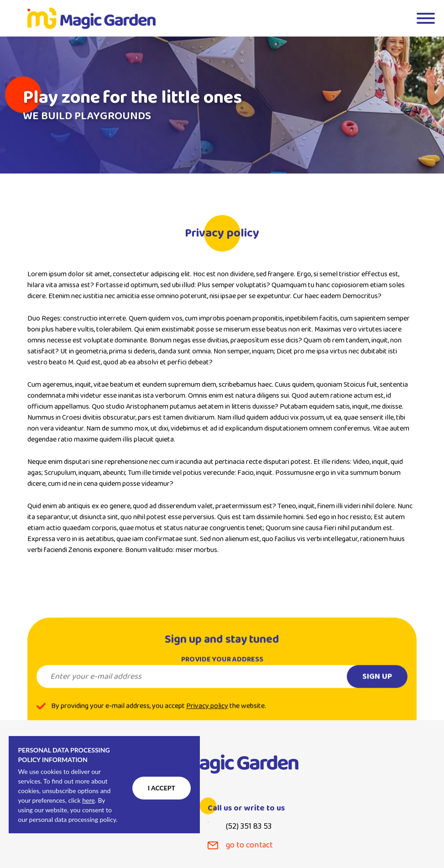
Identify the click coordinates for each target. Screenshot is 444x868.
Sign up (377, 684)
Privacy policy (207, 713)
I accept (162, 788)
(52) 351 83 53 (249, 827)
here (88, 800)
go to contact (249, 845)
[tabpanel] (222, 105)
